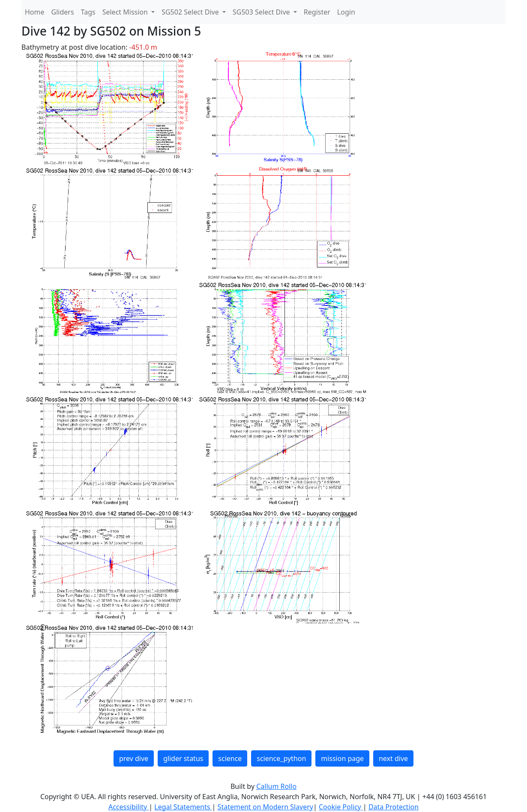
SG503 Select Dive (262, 12)
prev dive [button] (134, 758)
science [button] (230, 758)
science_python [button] (281, 758)
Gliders (63, 12)
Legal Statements (183, 807)
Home (35, 12)
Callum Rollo (276, 786)
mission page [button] (342, 758)
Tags (88, 12)
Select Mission (126, 12)
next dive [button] (393, 758)
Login (346, 12)
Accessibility (129, 807)
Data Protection (394, 807)
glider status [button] (183, 758)
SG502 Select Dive (191, 12)
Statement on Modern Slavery (265, 807)
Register (317, 12)
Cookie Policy (341, 807)
